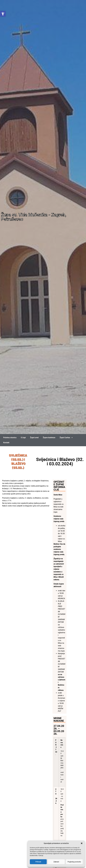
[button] (82, 843)
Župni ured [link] (34, 438)
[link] (3, 14)
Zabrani (56, 862)
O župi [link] (23, 438)
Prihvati (38, 862)
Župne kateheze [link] (49, 438)
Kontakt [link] (6, 443)
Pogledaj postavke (74, 862)
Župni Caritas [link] (66, 438)
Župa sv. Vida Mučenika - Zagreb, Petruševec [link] (34, 217)
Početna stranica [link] (10, 438)
